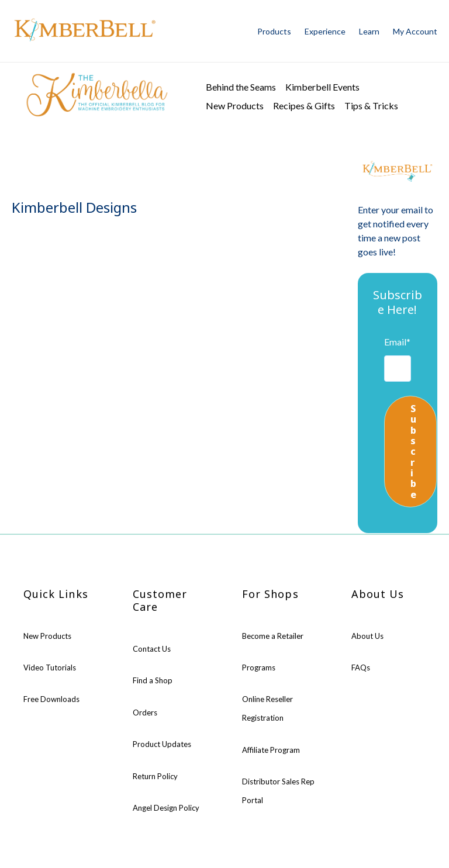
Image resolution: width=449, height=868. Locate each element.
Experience (325, 31)
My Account (415, 31)
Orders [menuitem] (145, 713)
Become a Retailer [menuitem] (273, 636)
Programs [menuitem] (259, 668)
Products (274, 31)
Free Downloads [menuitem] (51, 699)
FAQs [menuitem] (361, 668)
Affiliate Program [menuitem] (271, 750)
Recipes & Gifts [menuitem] (304, 106)
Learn (369, 31)
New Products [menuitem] (235, 106)
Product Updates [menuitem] (162, 744)
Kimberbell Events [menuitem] (322, 87)
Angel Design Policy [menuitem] (166, 808)
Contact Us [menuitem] (152, 649)
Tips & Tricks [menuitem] (371, 106)
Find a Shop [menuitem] (153, 680)
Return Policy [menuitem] (155, 776)
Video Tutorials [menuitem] (50, 668)
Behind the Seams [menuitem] (241, 87)
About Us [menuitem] (367, 636)
